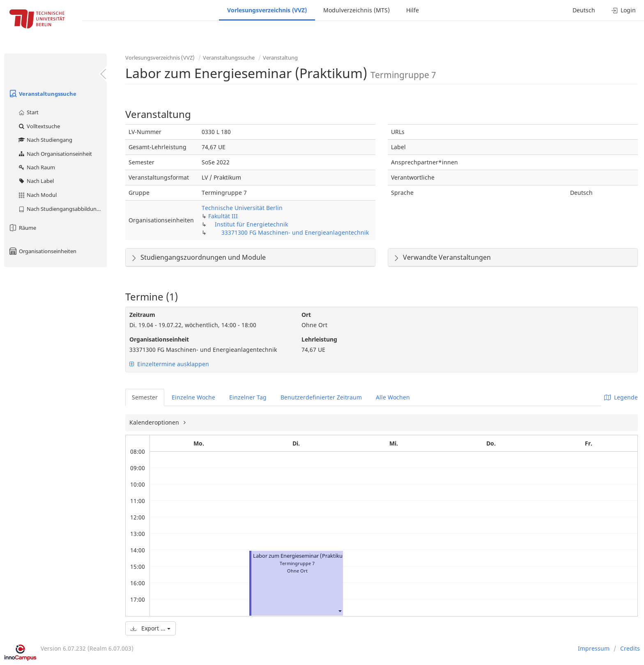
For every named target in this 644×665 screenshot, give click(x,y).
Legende (621, 397)
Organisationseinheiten (42, 251)
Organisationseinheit (159, 339)
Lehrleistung (319, 339)
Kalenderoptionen (155, 422)
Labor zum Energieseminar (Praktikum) (301, 556)
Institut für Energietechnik (251, 224)
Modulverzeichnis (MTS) (356, 10)
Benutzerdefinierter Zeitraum (321, 397)
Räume (22, 228)
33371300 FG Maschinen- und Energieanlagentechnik (295, 232)
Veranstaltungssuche (42, 94)
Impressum (594, 648)
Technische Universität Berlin (242, 208)
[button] (340, 611)
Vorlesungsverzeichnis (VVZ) (267, 10)
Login (624, 10)
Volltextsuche (39, 126)
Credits (630, 648)
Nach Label (36, 181)
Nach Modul (37, 195)
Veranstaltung (280, 58)
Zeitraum (142, 315)
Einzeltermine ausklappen (169, 364)
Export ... (151, 628)
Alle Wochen (393, 397)
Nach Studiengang (45, 140)
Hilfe (413, 10)
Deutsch (584, 10)
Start (28, 112)
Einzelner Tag (248, 397)
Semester (145, 397)
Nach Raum (36, 167)
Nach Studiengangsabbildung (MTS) (62, 209)
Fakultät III (223, 216)
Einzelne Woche (193, 397)
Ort (306, 315)
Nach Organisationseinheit (55, 154)
